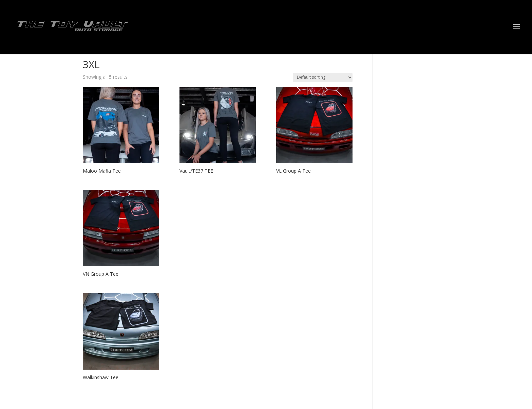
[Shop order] (323, 77)
